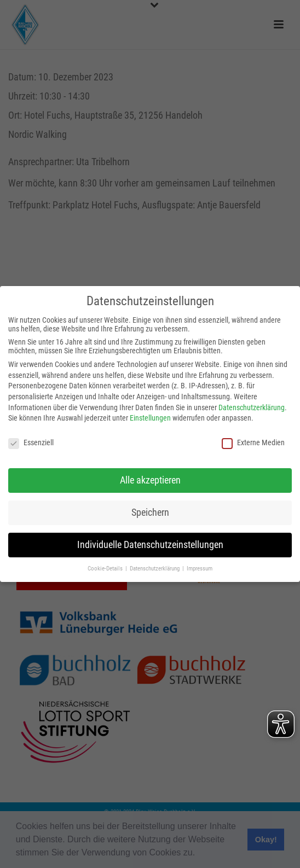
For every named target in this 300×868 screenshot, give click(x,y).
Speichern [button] (150, 512)
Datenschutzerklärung (252, 407)
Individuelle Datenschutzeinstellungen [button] (150, 545)
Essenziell (31, 442)
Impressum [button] (200, 569)
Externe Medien (253, 442)
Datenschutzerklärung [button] (155, 569)
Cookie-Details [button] (106, 569)
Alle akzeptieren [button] (150, 480)
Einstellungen (150, 418)
